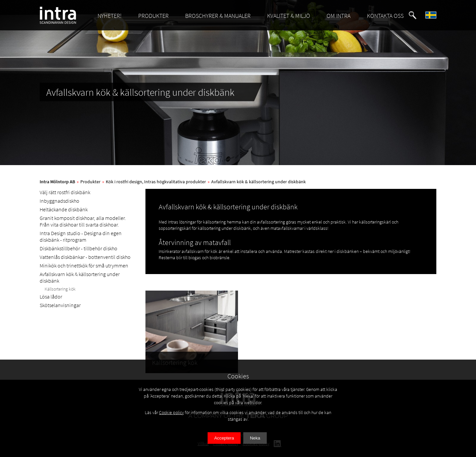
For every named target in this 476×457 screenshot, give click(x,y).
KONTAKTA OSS (385, 16)
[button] (413, 15)
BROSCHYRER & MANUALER (218, 16)
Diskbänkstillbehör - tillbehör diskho (79, 248)
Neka (255, 438)
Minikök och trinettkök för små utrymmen (84, 265)
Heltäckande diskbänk (64, 209)
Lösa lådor (51, 297)
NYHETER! (110, 16)
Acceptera (224, 438)
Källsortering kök (60, 289)
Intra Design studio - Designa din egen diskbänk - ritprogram (81, 236)
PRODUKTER (153, 16)
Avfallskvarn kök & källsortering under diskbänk (258, 182)
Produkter (90, 182)
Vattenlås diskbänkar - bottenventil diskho (85, 257)
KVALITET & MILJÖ (289, 16)
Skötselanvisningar (60, 305)
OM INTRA (338, 16)
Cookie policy (171, 412)
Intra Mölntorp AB (57, 182)
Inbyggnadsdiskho (59, 201)
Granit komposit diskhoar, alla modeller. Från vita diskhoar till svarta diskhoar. (83, 221)
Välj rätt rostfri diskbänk (65, 192)
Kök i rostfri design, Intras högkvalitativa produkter (156, 182)
